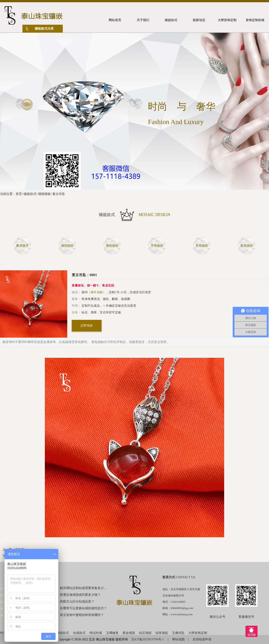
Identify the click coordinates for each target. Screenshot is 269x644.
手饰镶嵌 (157, 246)
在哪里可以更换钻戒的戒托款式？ (83, 608)
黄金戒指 (129, 633)
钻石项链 (145, 633)
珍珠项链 (162, 633)
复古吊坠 (59, 194)
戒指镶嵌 (67, 246)
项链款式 (63, 633)
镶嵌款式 (30, 194)
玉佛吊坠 (178, 633)
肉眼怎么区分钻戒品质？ (77, 601)
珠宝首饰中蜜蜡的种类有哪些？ (82, 615)
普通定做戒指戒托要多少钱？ (80, 595)
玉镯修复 (112, 633)
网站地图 (178, 639)
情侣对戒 (96, 633)
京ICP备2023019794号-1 (148, 639)
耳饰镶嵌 (202, 246)
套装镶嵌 (247, 246)
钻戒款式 (79, 633)
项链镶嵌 (44, 194)
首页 (19, 194)
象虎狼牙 (22, 246)
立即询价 (87, 326)
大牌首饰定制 (198, 633)
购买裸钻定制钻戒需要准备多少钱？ (84, 588)
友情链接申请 (202, 639)
